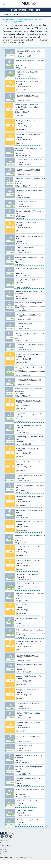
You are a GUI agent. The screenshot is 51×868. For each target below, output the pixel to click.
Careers (3, 854)
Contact (3, 849)
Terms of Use (5, 843)
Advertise (4, 851)
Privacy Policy (5, 845)
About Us (3, 840)
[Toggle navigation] (4, 4)
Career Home (6, 14)
